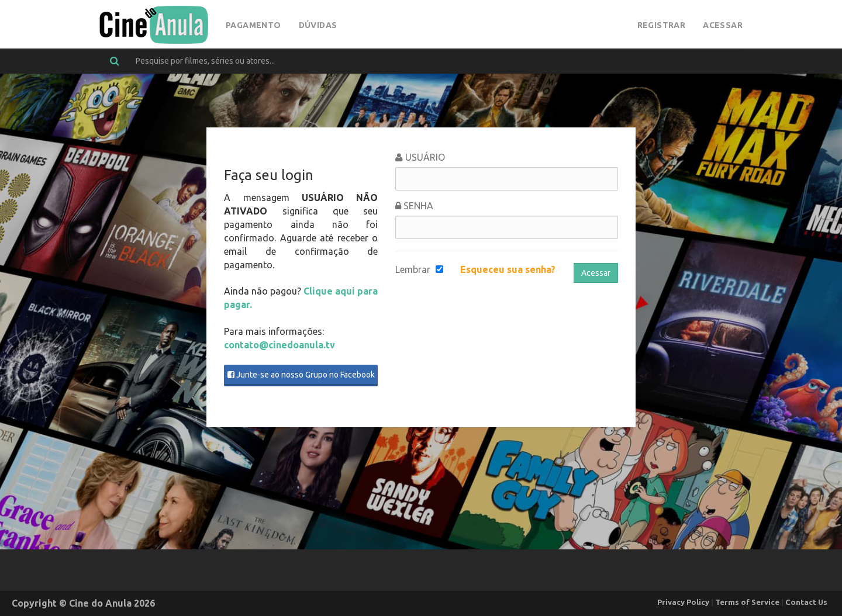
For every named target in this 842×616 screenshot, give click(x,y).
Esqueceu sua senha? (508, 269)
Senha (414, 206)
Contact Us (806, 602)
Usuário (420, 157)
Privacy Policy (683, 602)
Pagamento (253, 25)
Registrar (662, 25)
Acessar (723, 25)
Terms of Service (747, 602)
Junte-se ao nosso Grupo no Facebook (301, 375)
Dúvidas (318, 25)
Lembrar (413, 269)
